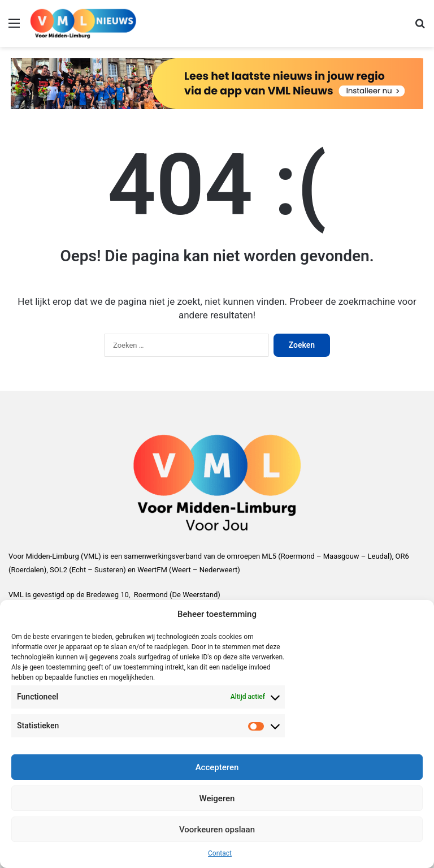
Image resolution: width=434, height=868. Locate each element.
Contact (220, 853)
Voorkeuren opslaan (217, 830)
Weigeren (217, 798)
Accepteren (217, 767)
